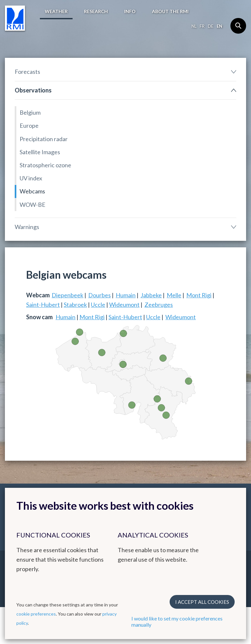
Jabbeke (151, 295)
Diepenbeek (67, 295)
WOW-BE (33, 205)
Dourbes (100, 295)
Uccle (98, 305)
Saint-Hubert (43, 305)
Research (96, 11)
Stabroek (75, 305)
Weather (56, 11)
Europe (29, 125)
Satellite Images (40, 152)
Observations (33, 90)
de (211, 26)
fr (202, 26)
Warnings (27, 227)
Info (130, 11)
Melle (174, 295)
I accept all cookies (202, 602)
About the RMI (170, 11)
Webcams (32, 191)
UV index (31, 178)
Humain (126, 295)
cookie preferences (36, 614)
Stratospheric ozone (45, 165)
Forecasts (27, 72)
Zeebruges (159, 305)
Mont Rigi (199, 295)
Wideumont (124, 305)
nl (194, 26)
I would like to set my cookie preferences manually (177, 621)
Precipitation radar (44, 139)
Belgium (30, 112)
